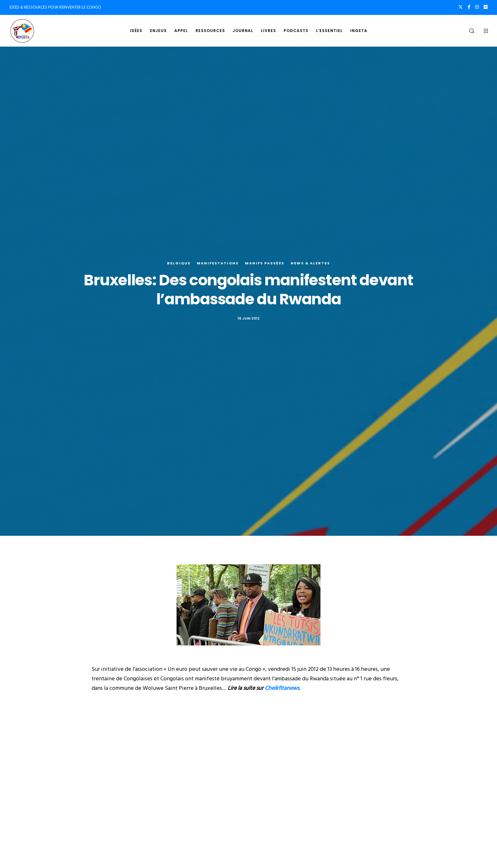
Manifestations (218, 263)
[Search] (468, 31)
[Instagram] (477, 7)
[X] (461, 7)
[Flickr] (486, 7)
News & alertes (310, 263)
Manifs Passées (265, 263)
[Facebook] (469, 7)
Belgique (179, 263)
